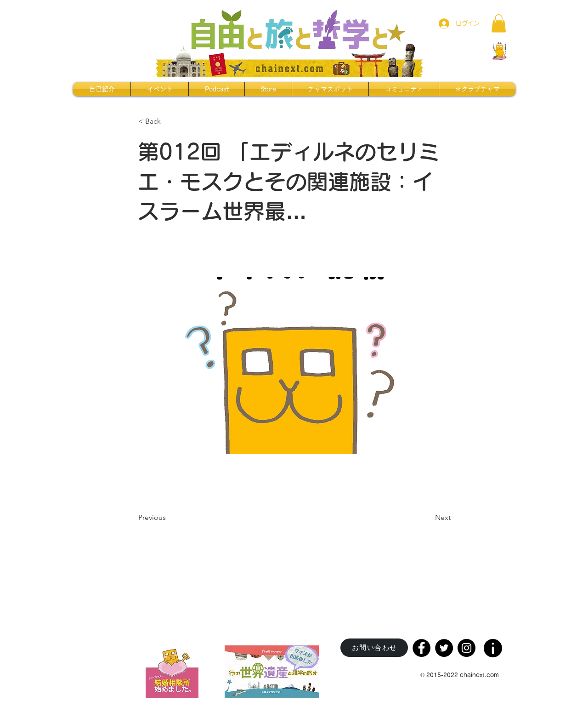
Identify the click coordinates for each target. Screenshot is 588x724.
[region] (494, 645)
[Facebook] (421, 648)
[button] (499, 23)
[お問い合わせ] (374, 648)
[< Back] (169, 121)
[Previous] (169, 518)
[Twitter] (444, 648)
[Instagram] (466, 648)
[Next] (428, 518)
